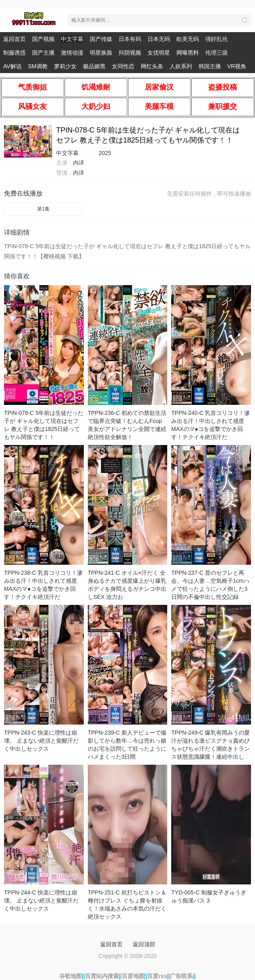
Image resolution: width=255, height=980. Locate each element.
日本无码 (159, 39)
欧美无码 (188, 39)
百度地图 (133, 976)
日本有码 (130, 39)
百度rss (157, 976)
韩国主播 (210, 66)
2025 (105, 153)
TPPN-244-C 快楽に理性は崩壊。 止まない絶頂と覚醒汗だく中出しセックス (41, 900)
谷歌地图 (71, 976)
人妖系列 (181, 66)
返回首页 (14, 39)
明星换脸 (101, 53)
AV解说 (12, 66)
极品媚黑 (94, 66)
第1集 (44, 209)
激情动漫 (72, 53)
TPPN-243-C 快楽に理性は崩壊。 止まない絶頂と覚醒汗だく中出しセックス (41, 741)
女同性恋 (123, 66)
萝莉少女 (65, 66)
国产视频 (43, 39)
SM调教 (38, 66)
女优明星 (159, 53)
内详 (79, 163)
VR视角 (237, 66)
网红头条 (152, 66)
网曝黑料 (188, 53)
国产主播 (43, 53)
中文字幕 (72, 39)
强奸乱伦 (217, 39)
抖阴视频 (130, 53)
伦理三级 (217, 53)
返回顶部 (144, 944)
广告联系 (181, 976)
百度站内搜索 (102, 976)
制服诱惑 (14, 53)
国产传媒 (101, 39)
